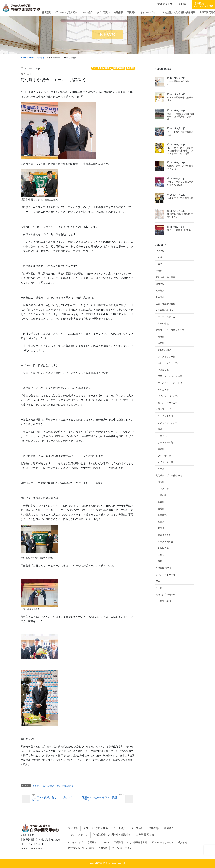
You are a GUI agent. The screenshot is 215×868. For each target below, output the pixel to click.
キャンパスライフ (78, 835)
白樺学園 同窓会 (145, 835)
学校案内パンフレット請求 (81, 848)
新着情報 (37, 786)
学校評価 (118, 842)
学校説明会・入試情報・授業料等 (112, 835)
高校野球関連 (48, 786)
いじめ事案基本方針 (137, 842)
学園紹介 (169, 828)
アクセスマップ (75, 842)
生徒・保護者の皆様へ (66, 786)
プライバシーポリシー (123, 848)
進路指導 (154, 828)
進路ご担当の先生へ (165, 594)
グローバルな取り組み (96, 828)
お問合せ (103, 848)
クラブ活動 (137, 828)
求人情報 (182, 842)
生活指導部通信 (163, 601)
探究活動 (73, 828)
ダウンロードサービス (167, 575)
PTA (158, 581)
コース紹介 (120, 828)
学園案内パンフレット (98, 842)
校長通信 (160, 588)
